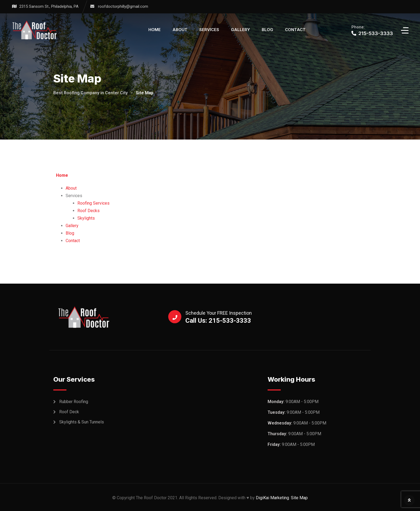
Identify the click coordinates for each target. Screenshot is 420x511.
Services (209, 30)
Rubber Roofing (74, 402)
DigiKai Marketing (272, 498)
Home (155, 30)
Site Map (299, 498)
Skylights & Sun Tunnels (82, 422)
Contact (295, 30)
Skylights (86, 218)
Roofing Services (93, 203)
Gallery (240, 30)
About (180, 30)
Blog (267, 30)
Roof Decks (89, 211)
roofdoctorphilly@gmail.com (123, 6)
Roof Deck (69, 412)
